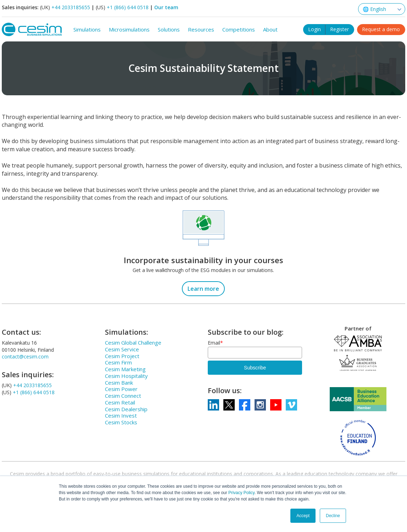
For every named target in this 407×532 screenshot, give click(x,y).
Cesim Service (122, 349)
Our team (166, 7)
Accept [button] (303, 516)
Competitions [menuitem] (239, 29)
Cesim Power (121, 388)
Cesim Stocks (121, 421)
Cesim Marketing (125, 368)
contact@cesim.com (25, 356)
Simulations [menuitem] (87, 29)
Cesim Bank (119, 382)
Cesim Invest (121, 415)
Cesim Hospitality (126, 375)
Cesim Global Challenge (133, 342)
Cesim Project (122, 355)
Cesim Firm (118, 362)
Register (339, 28)
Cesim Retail (120, 402)
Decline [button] (333, 516)
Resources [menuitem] (201, 29)
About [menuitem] (270, 29)
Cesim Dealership (126, 408)
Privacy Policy (241, 493)
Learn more (203, 288)
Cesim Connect (123, 395)
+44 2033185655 (71, 7)
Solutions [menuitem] (169, 29)
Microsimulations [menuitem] (129, 29)
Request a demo (381, 28)
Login (314, 28)
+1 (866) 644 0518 (128, 7)
